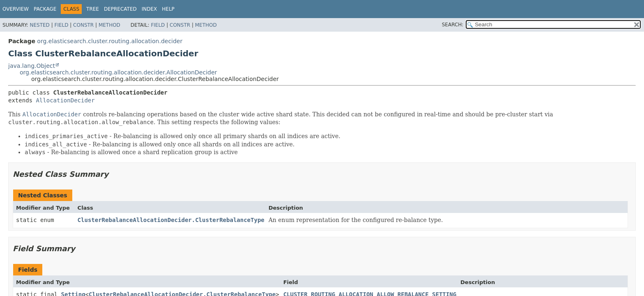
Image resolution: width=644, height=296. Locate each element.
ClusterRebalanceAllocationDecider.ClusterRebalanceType (171, 220)
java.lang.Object (32, 66)
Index (149, 9)
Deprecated (120, 9)
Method (109, 25)
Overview (16, 9)
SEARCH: (453, 25)
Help (168, 9)
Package (45, 9)
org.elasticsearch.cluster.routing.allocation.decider (110, 41)
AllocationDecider (65, 100)
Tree (93, 9)
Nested (39, 25)
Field (61, 25)
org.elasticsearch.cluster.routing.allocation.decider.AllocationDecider (118, 72)
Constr (83, 25)
